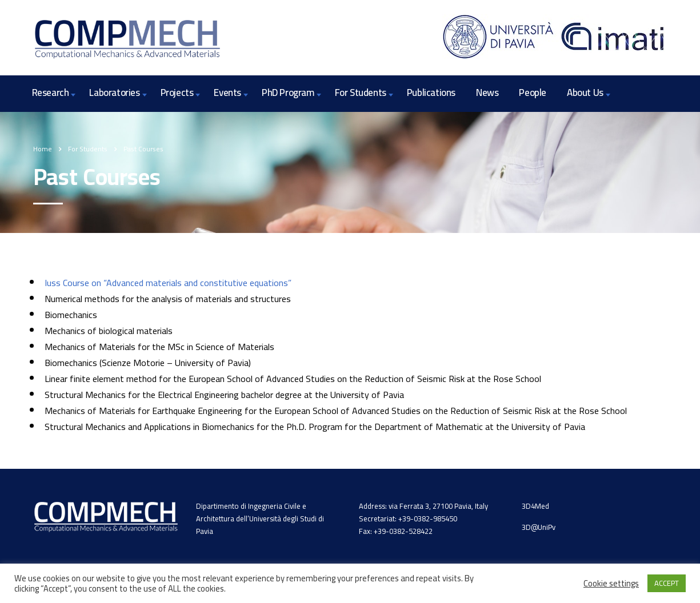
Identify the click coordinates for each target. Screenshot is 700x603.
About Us (585, 93)
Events (227, 93)
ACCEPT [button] (667, 583)
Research (51, 93)
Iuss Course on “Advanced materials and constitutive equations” (168, 283)
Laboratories (114, 93)
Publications (431, 93)
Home (43, 149)
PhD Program (288, 93)
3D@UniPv (539, 527)
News (487, 93)
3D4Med (535, 506)
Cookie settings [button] (611, 584)
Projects (177, 93)
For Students (361, 93)
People (533, 93)
